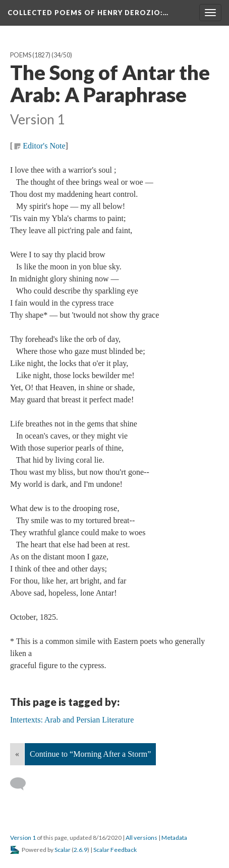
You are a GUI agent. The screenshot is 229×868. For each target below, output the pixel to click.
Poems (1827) (30, 55)
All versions (141, 838)
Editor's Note (44, 146)
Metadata (174, 838)
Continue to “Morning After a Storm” (90, 754)
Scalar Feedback (115, 850)
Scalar (63, 850)
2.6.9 (80, 850)
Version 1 (23, 838)
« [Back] (17, 754)
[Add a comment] (22, 784)
